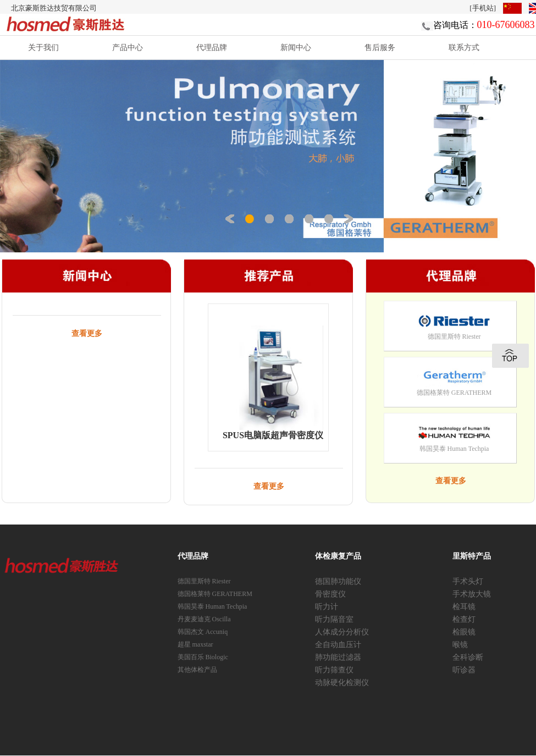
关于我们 (43, 47)
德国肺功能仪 (338, 581)
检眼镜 (464, 632)
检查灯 (464, 619)
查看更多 (87, 333)
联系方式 (464, 47)
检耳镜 (464, 607)
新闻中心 (296, 47)
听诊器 (464, 670)
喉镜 (460, 645)
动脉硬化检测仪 (342, 683)
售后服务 (380, 47)
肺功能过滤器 (338, 657)
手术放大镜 (472, 594)
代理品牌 (212, 47)
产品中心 (128, 47)
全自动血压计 (338, 645)
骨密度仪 (330, 594)
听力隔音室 (334, 619)
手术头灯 (468, 581)
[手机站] (483, 8)
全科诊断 (468, 657)
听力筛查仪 (334, 670)
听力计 (327, 607)
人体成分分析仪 (342, 632)
